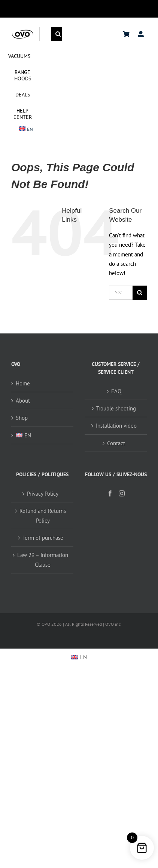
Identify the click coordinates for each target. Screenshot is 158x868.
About (23, 401)
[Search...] (45, 34)
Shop (22, 418)
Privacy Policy (43, 494)
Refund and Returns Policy (43, 515)
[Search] (58, 34)
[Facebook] (110, 493)
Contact (116, 443)
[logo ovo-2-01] (23, 32)
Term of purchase (43, 538)
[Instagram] (122, 493)
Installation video (116, 426)
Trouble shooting (116, 408)
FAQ (116, 391)
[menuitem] (26, 130)
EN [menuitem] (83, 657)
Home (23, 383)
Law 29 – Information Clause (43, 560)
